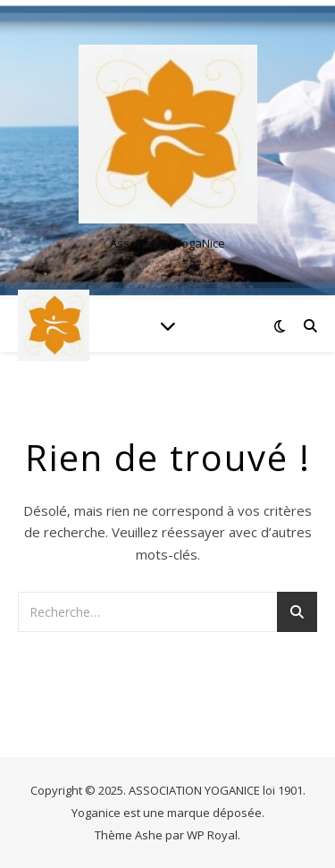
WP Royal (212, 835)
